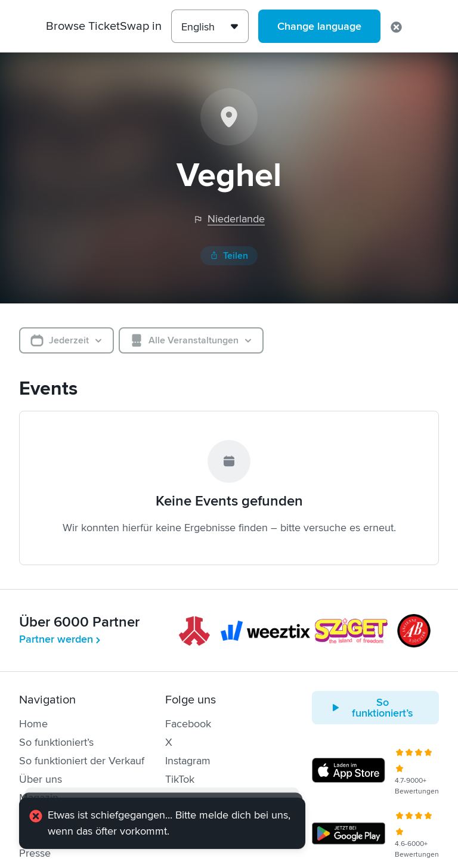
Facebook (188, 724)
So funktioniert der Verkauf (82, 761)
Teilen (229, 256)
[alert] (162, 825)
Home (33, 724)
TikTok (180, 779)
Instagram (188, 761)
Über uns (41, 779)
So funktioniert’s (56, 742)
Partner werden (61, 639)
